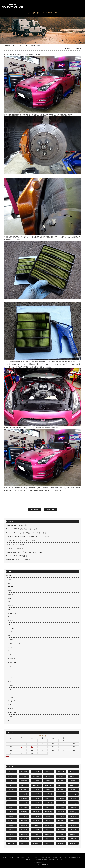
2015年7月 (73, 843)
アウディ (11, 639)
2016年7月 (73, 834)
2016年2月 (61, 839)
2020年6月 (49, 807)
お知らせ (9, 575)
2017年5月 (36, 830)
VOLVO (10, 632)
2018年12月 (12, 821)
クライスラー (12, 662)
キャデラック (12, 659)
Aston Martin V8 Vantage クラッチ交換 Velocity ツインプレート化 (26, 533)
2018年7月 (36, 821)
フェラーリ (12, 670)
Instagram (29, 13)
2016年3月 (49, 839)
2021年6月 (49, 798)
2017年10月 (49, 825)
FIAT (10, 598)
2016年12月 (24, 834)
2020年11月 (61, 803)
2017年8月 (73, 825)
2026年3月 (24, 772)
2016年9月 (61, 834)
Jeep (10, 609)
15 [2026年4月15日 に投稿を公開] (32, 747)
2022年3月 (12, 794)
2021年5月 (61, 798)
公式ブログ (12, 857)
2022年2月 (24, 794)
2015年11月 (24, 843)
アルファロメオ (13, 651)
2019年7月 (36, 816)
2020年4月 (73, 807)
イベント (11, 655)
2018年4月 (61, 821)
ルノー (10, 705)
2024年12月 (12, 781)
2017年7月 (12, 830)
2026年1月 (49, 772)
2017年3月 (61, 830)
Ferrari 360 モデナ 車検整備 (14, 548)
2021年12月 (49, 794)
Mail (38, 13)
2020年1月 (36, 812)
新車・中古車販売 (21, 857)
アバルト (11, 647)
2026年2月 (36, 772)
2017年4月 (49, 830)
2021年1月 (36, 803)
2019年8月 (24, 816)
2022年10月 (73, 785)
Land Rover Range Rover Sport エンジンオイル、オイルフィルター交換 (28, 537)
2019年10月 (73, 812)
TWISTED (11, 628)
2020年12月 (49, 803)
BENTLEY (11, 587)
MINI (10, 617)
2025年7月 (49, 776)
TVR (9, 624)
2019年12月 (49, 812)
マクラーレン (12, 686)
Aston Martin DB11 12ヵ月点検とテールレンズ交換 (21, 529)
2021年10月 (73, 794)
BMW (10, 591)
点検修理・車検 (46, 857)
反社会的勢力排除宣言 (41, 859)
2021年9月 (12, 798)
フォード (11, 674)
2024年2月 (12, 785)
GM (9, 602)
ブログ (8, 583)
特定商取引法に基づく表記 (56, 859)
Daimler (11, 594)
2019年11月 (61, 812)
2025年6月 (61, 776)
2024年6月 (36, 781)
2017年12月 (24, 825)
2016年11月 (36, 834)
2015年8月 (61, 843)
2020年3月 (12, 812)
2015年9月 (49, 843)
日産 (10, 720)
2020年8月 (24, 807)
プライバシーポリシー (28, 859)
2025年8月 (36, 776)
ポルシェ (11, 678)
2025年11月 (73, 772)
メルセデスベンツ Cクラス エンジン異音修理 (20, 540)
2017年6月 (24, 830)
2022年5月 (61, 789)
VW (9, 636)
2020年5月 (61, 807)
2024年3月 (73, 781)
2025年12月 (61, 772)
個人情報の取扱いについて (75, 857)
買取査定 (38, 857)
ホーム (5, 857)
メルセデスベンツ (14, 693)
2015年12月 (12, 843)
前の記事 (35, 510)
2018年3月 (73, 821)
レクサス (11, 709)
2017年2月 (73, 830)
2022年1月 (36, 794)
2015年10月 (36, 843)
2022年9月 (12, 789)
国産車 (69, 48)
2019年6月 (49, 816)
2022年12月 (49, 785)
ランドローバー (13, 697)
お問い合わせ (63, 857)
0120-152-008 (51, 13)
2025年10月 (12, 776)
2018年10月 (24, 821)
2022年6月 (49, 789)
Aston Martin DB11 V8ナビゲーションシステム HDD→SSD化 (24, 552)
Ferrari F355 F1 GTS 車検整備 (15, 544)
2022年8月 (24, 789)
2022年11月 (61, 785)
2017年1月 (12, 834)
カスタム (9, 579)
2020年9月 (12, 807)
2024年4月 (61, 781)
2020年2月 (24, 812)
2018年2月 (12, 825)
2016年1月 (73, 839)
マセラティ (12, 689)
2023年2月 (36, 785)
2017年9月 (61, 825)
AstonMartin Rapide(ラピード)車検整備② (19, 560)
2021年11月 (61, 794)
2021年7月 (36, 798)
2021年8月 (24, 798)
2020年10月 (73, 803)
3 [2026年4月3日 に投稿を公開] (53, 741)
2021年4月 (73, 798)
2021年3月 (12, 803)
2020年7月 (36, 807)
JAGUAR (11, 606)
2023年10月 (24, 785)
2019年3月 (61, 816)
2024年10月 (24, 781)
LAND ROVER (12, 613)
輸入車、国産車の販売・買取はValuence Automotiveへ (22, 6)
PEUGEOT (11, 621)
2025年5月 (73, 776)
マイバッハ (12, 682)
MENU (81, 6)
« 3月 (7, 756)
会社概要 (55, 857)
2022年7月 (36, 789)
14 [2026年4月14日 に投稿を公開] (21, 747)
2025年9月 (24, 776)
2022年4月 (73, 789)
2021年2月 (24, 803)
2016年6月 (12, 839)
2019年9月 (12, 816)
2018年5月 (49, 821)
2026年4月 (12, 772)
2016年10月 (49, 834)
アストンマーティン (14, 643)
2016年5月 (24, 839)
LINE (34, 13)
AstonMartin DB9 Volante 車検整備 (17, 525)
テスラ (10, 666)
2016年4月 (36, 839)
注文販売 (31, 857)
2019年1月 (73, 816)
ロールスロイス (13, 713)
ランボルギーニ (13, 701)
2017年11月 (36, 825)
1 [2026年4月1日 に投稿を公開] (32, 741)
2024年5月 (49, 781)
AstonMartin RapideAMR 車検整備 (16, 556)
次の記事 (50, 510)
